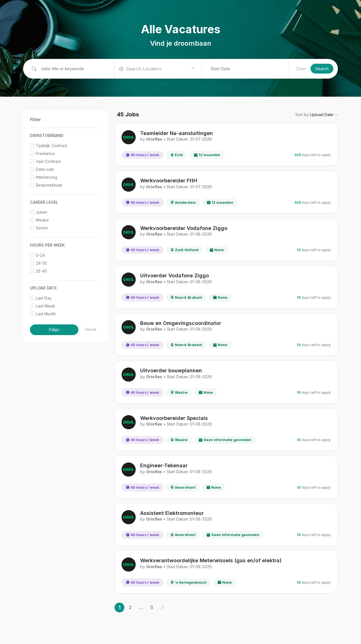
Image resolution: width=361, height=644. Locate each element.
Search (322, 69)
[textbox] (145, 69)
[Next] (162, 608)
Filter (54, 330)
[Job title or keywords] (71, 69)
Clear (301, 69)
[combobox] (158, 69)
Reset (91, 329)
